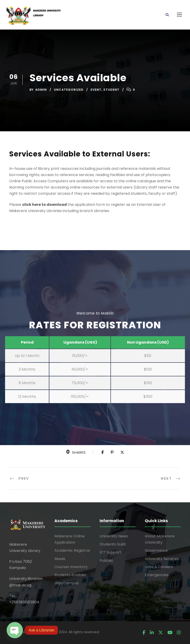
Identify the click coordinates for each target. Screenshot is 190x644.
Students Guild (113, 544)
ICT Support (110, 552)
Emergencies (157, 575)
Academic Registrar (72, 550)
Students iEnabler (70, 575)
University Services (162, 559)
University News (114, 536)
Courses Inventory (71, 567)
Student (111, 90)
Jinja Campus (67, 583)
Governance (156, 550)
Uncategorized (69, 90)
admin (41, 90)
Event (96, 90)
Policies (106, 561)
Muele (60, 559)
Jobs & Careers (159, 567)
